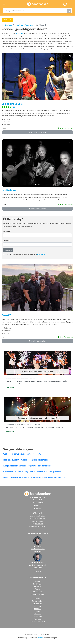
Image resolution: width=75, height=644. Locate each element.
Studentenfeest (38, 592)
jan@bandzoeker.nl (38, 549)
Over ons (38, 509)
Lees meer (10, 387)
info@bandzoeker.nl (40, 526)
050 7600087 (37, 568)
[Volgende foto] (70, 76)
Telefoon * (7, 240)
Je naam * (7, 231)
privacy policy (42, 254)
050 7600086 (37, 551)
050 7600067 (39, 524)
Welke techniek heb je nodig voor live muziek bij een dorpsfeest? (32, 472)
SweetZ (6, 315)
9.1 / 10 (40, 638)
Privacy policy (37, 505)
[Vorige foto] (5, 76)
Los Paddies (9, 190)
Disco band (38, 619)
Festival (38, 589)
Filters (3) (7, 20)
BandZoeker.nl (7, 25)
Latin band (37, 614)
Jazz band (37, 606)
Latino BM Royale (12, 104)
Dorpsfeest (19, 25)
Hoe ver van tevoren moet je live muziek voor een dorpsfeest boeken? (34, 478)
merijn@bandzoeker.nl (38, 565)
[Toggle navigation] (4, 4)
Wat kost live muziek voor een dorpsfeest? (22, 454)
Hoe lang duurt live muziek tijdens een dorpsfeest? (26, 460)
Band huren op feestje (38, 621)
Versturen (8, 250)
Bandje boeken (37, 601)
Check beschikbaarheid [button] (37, 132)
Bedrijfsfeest (37, 584)
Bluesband (38, 609)
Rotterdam (29, 25)
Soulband (38, 611)
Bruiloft (38, 581)
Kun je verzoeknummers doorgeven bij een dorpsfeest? (28, 466)
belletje (34, 49)
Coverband (37, 598)
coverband (20, 33)
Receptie (37, 586)
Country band (38, 616)
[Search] (37, 11)
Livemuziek (37, 604)
